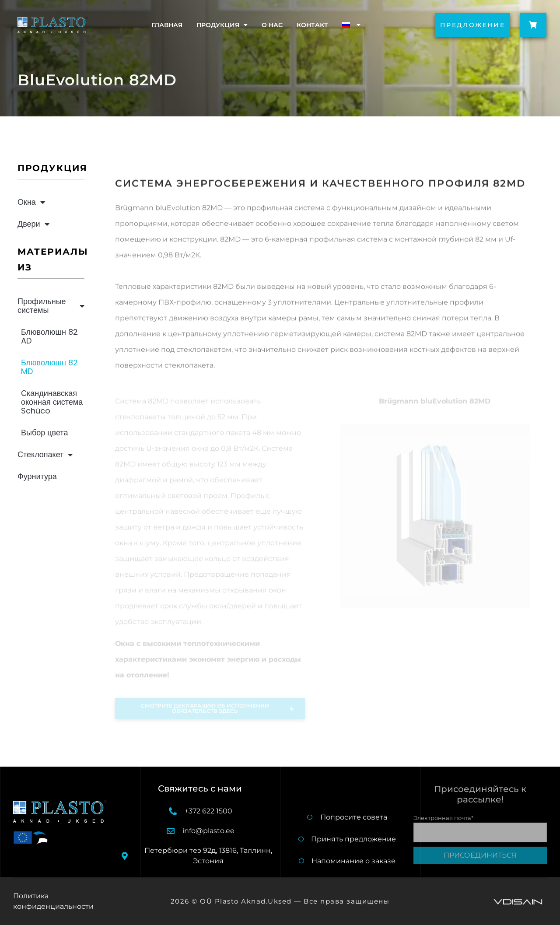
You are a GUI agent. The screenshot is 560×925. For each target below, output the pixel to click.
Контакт (312, 25)
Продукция (222, 25)
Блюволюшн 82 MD (49, 367)
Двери (33, 224)
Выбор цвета (44, 433)
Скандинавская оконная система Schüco (52, 402)
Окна (31, 202)
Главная (167, 25)
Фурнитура (37, 476)
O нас (272, 25)
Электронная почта (443, 818)
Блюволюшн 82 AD (49, 336)
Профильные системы (51, 306)
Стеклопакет (45, 455)
